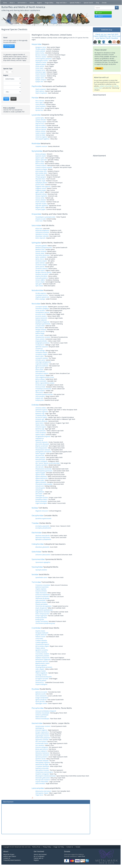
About (12, 3)
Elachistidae (37, 533)
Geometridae (37, 723)
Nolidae (35, 508)
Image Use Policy (59, 847)
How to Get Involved (40, 854)
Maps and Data (62, 3)
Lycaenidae (36, 115)
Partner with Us (39, 858)
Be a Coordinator (39, 856)
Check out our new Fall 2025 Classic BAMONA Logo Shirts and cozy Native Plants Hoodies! (107, 36)
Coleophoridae (38, 544)
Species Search (88, 3)
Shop (97, 3)
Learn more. (81, 856)
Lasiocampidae (38, 788)
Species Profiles (75, 3)
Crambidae (36, 628)
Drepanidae (36, 214)
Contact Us (70, 847)
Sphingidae (36, 243)
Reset (13, 99)
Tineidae (35, 523)
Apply (6, 99)
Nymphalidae (37, 151)
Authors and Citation (10, 856)
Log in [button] (99, 13)
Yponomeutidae (38, 559)
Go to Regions (9, 46)
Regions (39, 3)
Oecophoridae (37, 515)
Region (6, 75)
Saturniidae (36, 225)
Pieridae (35, 98)
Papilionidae (37, 86)
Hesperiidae (37, 44)
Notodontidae (37, 290)
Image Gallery (49, 3)
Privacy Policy (47, 847)
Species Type (8, 69)
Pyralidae (35, 689)
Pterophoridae (38, 708)
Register (36, 860)
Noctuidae (36, 304)
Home (5, 3)
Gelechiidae (36, 552)
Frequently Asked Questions (12, 860)
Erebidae (35, 405)
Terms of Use (36, 847)
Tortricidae (36, 582)
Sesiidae (35, 574)
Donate (104, 3)
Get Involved (22, 3)
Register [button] (99, 16)
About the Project (9, 854)
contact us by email (106, 86)
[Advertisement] (46, 819)
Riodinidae (36, 143)
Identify (32, 3)
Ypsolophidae (37, 567)
